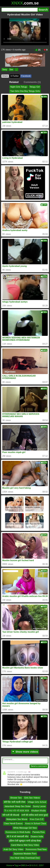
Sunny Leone (39, 806)
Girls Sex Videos (32, 798)
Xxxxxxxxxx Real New (36, 849)
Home (9, 865)
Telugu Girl (35, 87)
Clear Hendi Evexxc (13, 824)
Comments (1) (32, 82)
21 (38, 50)
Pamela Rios (39, 832)
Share (5, 76)
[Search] (19, 10)
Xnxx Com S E (37, 819)
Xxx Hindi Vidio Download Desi (25, 858)
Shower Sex (16, 798)
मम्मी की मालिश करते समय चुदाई (35, 815)
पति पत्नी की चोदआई (11, 815)
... (16, 69)
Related (14, 82)
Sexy (5, 69)
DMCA (24, 865)
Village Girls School (37, 802)
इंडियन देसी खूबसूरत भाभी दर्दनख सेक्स (25, 841)
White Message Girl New (25, 828)
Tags (17, 865)
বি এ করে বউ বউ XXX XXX (17, 811)
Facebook (26, 76)
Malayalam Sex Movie (17, 819)
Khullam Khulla (38, 811)
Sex (11, 69)
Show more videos (25, 752)
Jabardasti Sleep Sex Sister (18, 806)
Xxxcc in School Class (36, 824)
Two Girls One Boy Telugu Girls (25, 91)
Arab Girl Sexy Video (13, 849)
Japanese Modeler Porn (25, 854)
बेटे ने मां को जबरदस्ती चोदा (18, 836)
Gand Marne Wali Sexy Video (25, 845)
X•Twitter (15, 76)
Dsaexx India (37, 836)
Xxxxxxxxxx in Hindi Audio (18, 832)
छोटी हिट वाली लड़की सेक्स (15, 802)
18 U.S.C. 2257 (36, 865)
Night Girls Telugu (19, 87)
